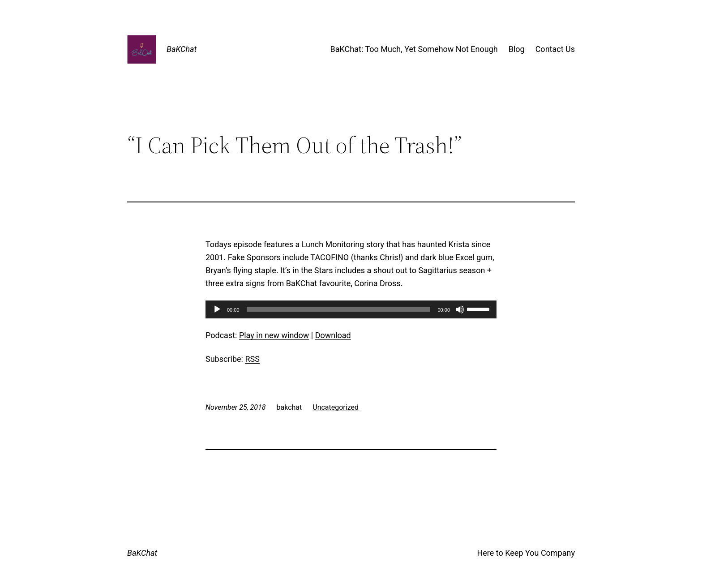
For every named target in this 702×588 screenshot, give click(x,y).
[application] (351, 309)
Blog (517, 49)
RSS (252, 359)
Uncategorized (336, 407)
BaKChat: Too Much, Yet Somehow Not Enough (414, 49)
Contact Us (555, 49)
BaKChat (182, 49)
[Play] (217, 309)
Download (333, 335)
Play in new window (274, 335)
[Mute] (460, 309)
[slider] (339, 309)
